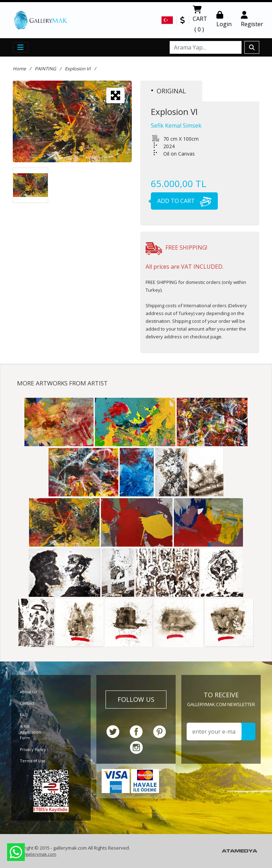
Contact (27, 703)
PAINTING (45, 69)
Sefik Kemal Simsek (176, 126)
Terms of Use (33, 761)
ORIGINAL (169, 91)
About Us (28, 692)
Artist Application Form (30, 732)
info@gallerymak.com (35, 854)
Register (252, 19)
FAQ (24, 715)
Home (19, 69)
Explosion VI (78, 69)
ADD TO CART (181, 201)
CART (200, 20)
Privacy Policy (33, 749)
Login (224, 19)
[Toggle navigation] (21, 47)
